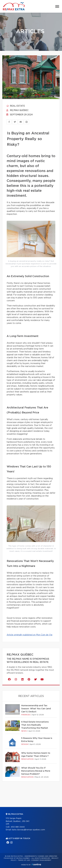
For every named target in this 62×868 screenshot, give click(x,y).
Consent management (41, 860)
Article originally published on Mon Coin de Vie (30, 635)
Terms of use (24, 860)
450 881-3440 (18, 827)
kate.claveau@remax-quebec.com (28, 830)
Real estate (16, 106)
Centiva (36, 864)
